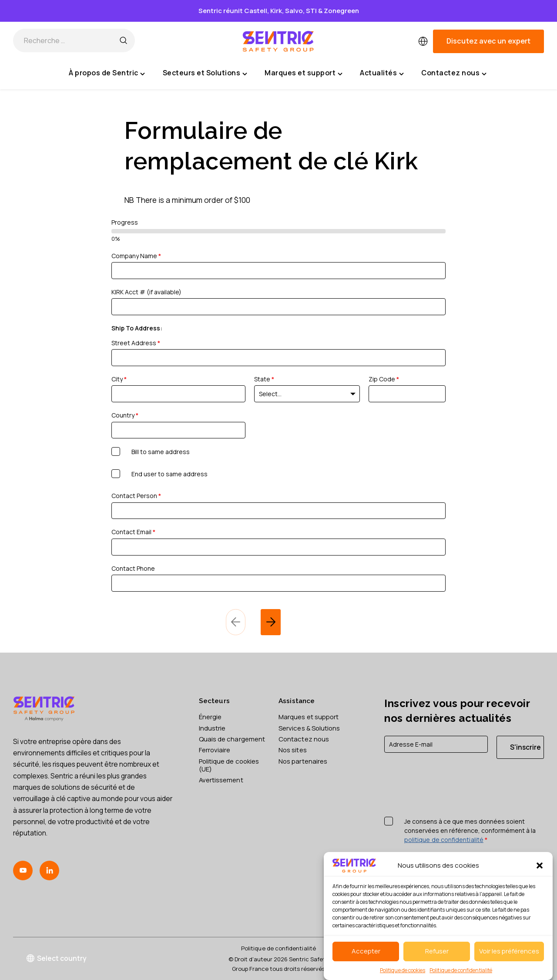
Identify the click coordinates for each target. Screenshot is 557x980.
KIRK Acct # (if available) (146, 292)
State (264, 379)
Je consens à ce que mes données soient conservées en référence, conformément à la (470, 831)
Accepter (366, 951)
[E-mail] (436, 744)
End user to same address (169, 474)
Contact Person (136, 496)
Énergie (211, 717)
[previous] (236, 622)
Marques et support (309, 717)
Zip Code (384, 379)
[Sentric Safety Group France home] (278, 41)
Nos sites (293, 751)
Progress (125, 222)
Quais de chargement (218, 743)
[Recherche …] (123, 41)
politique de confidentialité (444, 840)
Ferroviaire (216, 758)
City (119, 379)
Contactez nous (304, 739)
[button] (540, 865)
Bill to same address (161, 452)
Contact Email (133, 532)
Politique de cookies (403, 970)
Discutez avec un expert (488, 41)
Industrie (213, 728)
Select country (57, 958)
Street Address (136, 343)
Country (125, 415)
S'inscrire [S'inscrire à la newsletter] (526, 747)
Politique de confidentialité (461, 970)
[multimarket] (423, 41)
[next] (271, 622)
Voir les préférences (509, 951)
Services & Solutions (311, 728)
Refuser (437, 951)
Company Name (136, 256)
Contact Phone (133, 568)
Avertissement (222, 789)
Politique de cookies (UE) (231, 774)
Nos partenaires (304, 761)
